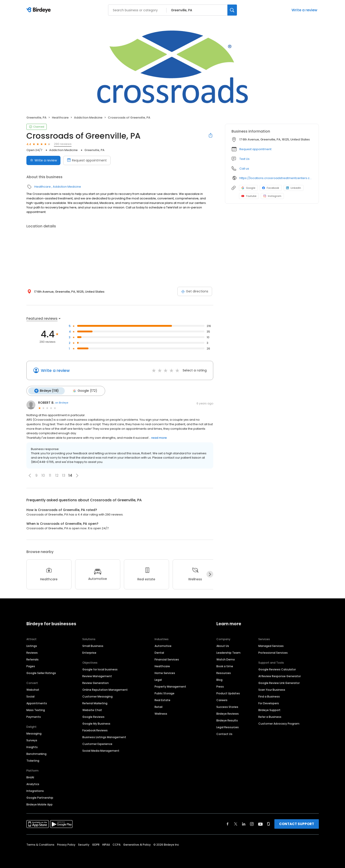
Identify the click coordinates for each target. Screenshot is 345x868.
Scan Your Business (272, 689)
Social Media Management (101, 750)
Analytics (33, 784)
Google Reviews (93, 716)
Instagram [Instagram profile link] (272, 196)
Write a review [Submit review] (43, 160)
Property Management (170, 686)
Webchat (33, 689)
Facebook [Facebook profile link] (271, 188)
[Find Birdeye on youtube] (260, 824)
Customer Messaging (97, 696)
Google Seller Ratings (41, 673)
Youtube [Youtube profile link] (249, 196)
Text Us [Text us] (244, 159)
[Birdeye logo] (39, 10)
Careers (222, 700)
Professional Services (273, 652)
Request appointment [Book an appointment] (87, 160)
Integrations (35, 790)
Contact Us (224, 734)
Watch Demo (226, 659)
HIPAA (106, 844)
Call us (244, 169)
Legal (158, 679)
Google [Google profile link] (248, 188)
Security (84, 844)
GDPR (96, 844)
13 (64, 475)
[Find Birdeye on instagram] (252, 824)
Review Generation (96, 682)
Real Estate (162, 700)
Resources (224, 673)
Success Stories (227, 706)
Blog (219, 679)
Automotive (163, 645)
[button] (30, 475)
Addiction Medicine (88, 118)
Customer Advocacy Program (279, 723)
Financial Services (167, 659)
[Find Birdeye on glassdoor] (269, 824)
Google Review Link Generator (279, 682)
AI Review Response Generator (280, 676)
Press (220, 686)
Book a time (225, 666)
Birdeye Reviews (228, 713)
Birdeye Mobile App (39, 804)
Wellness (161, 713)
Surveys (32, 740)
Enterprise (89, 652)
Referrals (32, 659)
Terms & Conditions (40, 844)
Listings (32, 645)
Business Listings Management (104, 737)
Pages (31, 666)
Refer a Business (270, 716)
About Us (223, 645)
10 (43, 475)
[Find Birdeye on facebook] (228, 824)
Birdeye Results (227, 720)
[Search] (232, 10)
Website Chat (92, 710)
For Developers (269, 703)
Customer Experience (97, 743)
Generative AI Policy (137, 844)
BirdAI (30, 777)
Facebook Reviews (95, 730)
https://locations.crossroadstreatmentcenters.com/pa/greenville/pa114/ (276, 178)
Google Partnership (40, 797)
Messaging (34, 733)
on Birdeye (62, 402)
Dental (159, 652)
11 (50, 475)
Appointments (37, 703)
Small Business (93, 645)
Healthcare (60, 118)
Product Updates (228, 693)
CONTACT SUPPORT (297, 823)
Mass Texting (36, 710)
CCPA (117, 844)
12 (57, 475)
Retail (159, 706)
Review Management (97, 676)
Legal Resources (228, 727)
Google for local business (100, 669)
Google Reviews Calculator (277, 669)
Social (30, 696)
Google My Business (96, 723)
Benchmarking (36, 753)
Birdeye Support (269, 710)
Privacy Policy (66, 844)
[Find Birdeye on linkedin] (244, 824)
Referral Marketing (95, 703)
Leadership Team (228, 652)
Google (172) (84, 391)
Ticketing (33, 760)
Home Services (165, 673)
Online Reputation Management (105, 689)
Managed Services (271, 645)
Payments (34, 716)
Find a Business (269, 696)
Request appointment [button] (255, 149)
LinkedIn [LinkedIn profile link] (294, 188)
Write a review (304, 10)
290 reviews (63, 144)
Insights (32, 747)
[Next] (210, 574)
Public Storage (164, 693)
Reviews (32, 652)
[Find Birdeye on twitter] (236, 824)
